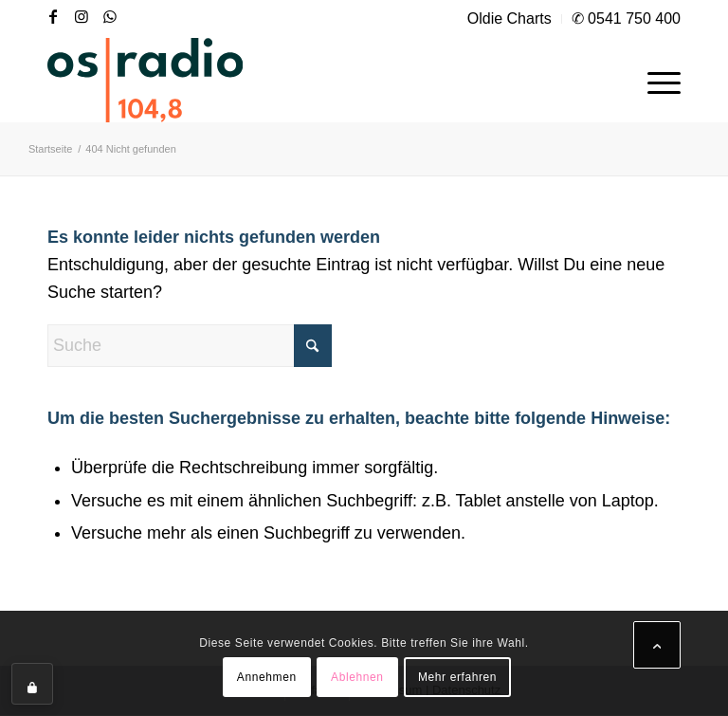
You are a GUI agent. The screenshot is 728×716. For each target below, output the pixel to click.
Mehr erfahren (457, 677)
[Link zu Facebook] (53, 16)
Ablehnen (357, 677)
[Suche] (190, 346)
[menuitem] (510, 19)
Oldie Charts (510, 18)
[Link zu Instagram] (82, 16)
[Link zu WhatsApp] (110, 16)
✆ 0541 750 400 (626, 18)
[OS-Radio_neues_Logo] (145, 80)
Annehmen (267, 677)
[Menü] (655, 80)
